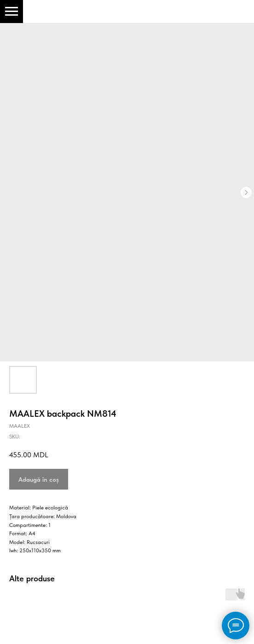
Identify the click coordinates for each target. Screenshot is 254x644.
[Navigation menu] (12, 12)
